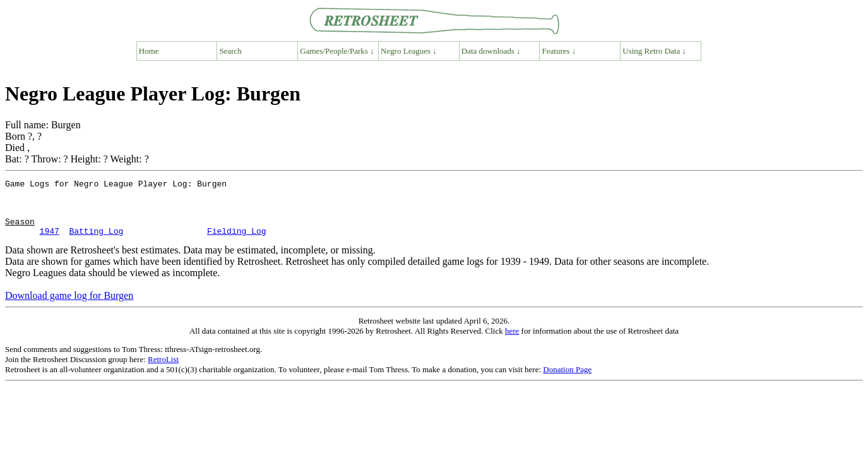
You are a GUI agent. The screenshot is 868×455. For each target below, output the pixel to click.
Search (231, 51)
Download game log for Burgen (69, 307)
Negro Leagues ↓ (409, 51)
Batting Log (96, 242)
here (512, 342)
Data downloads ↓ (491, 51)
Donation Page (567, 381)
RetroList (163, 371)
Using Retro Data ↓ (654, 51)
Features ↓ (559, 51)
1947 (50, 242)
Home (149, 51)
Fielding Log (237, 242)
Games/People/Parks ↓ (337, 51)
